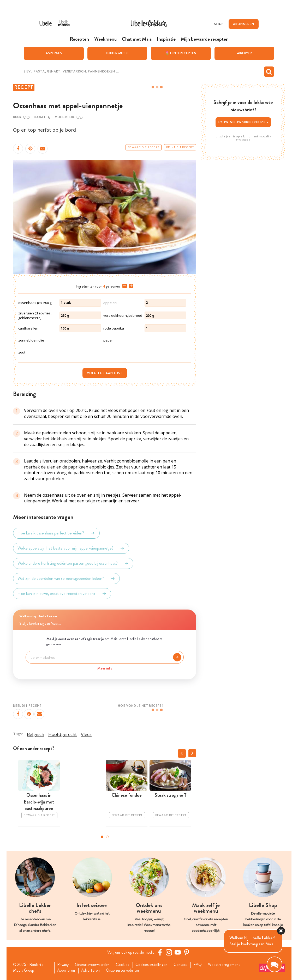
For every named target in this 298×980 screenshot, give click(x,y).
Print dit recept (180, 147)
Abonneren (67, 971)
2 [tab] (107, 837)
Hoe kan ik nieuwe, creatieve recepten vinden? (62, 593)
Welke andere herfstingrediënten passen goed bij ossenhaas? (73, 563)
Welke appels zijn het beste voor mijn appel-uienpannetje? (71, 548)
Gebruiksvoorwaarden (94, 965)
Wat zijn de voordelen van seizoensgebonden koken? (66, 578)
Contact (184, 965)
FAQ (202, 965)
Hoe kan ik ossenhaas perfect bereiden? (56, 533)
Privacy (64, 965)
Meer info (105, 668)
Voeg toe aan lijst (105, 373)
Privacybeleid (243, 139)
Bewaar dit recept (144, 147)
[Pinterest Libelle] (187, 952)
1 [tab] (102, 837)
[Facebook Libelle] (161, 952)
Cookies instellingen (154, 965)
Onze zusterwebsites (126, 971)
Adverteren (93, 971)
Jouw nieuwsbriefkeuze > (243, 122)
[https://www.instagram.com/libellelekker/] (170, 952)
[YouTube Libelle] (178, 952)
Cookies (125, 965)
